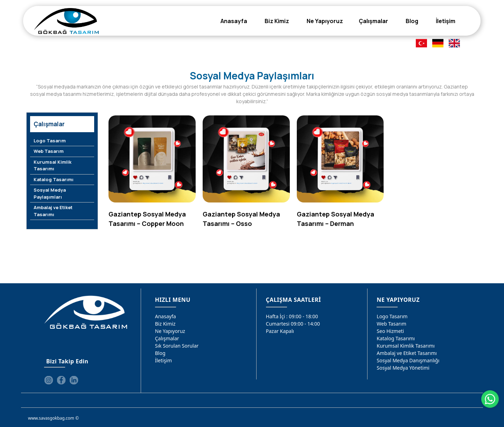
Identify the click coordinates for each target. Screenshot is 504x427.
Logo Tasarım (50, 141)
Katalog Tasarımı (54, 179)
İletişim (163, 360)
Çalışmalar (167, 338)
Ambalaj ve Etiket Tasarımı (53, 211)
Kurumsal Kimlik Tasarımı (52, 165)
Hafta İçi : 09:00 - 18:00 (292, 316)
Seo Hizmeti (390, 331)
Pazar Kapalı (280, 331)
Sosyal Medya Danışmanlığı (408, 360)
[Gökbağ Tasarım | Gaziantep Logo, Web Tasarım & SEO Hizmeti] (66, 21)
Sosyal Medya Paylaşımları (50, 193)
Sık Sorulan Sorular (177, 346)
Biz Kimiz (165, 324)
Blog (160, 353)
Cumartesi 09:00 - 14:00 (293, 324)
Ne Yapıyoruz (170, 331)
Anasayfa (166, 316)
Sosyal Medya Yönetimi (403, 368)
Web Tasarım (49, 151)
